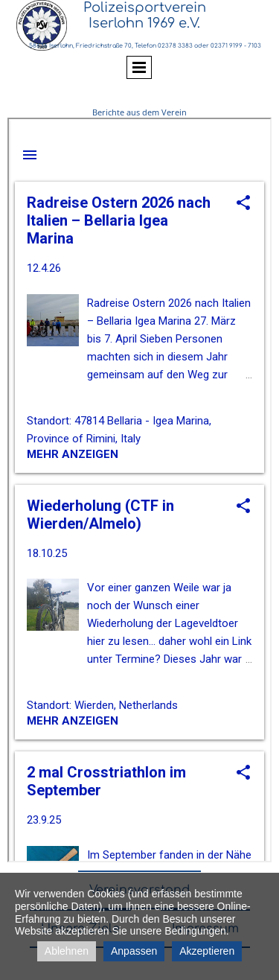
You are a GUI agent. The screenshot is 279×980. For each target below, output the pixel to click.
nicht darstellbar (139, 490)
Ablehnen (67, 951)
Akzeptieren (207, 951)
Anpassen (134, 951)
